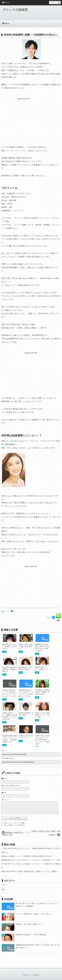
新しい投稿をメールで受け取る (14, 825)
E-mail (6, 785)
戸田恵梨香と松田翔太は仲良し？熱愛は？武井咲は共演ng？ (42, 692)
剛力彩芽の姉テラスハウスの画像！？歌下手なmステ (9, 647)
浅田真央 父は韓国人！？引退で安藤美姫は (31, 935)
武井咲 (14, 441)
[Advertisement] (23, 119)
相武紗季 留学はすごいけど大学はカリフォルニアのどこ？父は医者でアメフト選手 (31, 860)
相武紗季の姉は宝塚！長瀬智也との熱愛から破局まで (9, 669)
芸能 (4, 652)
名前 (5, 778)
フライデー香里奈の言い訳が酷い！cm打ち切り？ (34, 914)
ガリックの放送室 (16, 10)
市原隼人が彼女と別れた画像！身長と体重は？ (26, 647)
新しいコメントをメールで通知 (14, 823)
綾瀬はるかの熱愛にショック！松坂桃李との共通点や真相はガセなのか (27, 856)
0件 (14, 611)
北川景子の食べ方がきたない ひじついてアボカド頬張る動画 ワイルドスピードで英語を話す (42, 740)
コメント (7, 611)
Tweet (48, 618)
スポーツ (4, 885)
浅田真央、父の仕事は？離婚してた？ (29, 924)
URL (5, 793)
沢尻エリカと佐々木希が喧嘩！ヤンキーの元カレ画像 (42, 715)
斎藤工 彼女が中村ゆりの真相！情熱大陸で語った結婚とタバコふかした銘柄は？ (30, 871)
